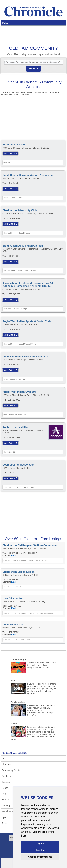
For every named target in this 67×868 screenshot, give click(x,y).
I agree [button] (40, 844)
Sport (33, 344)
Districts (15, 560)
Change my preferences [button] (40, 857)
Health (6, 198)
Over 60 (6, 162)
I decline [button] (40, 850)
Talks (20, 198)
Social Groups (24, 233)
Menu (5, 23)
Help (5, 271)
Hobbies (7, 233)
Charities (7, 560)
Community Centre (19, 613)
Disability (7, 587)
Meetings (12, 271)
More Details (10, 153)
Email (14, 555)
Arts (5, 487)
